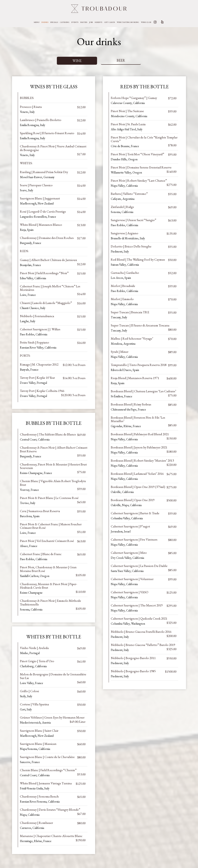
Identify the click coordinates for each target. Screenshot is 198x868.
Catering (65, 22)
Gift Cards (110, 22)
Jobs (91, 22)
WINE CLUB (146, 22)
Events (75, 22)
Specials (54, 22)
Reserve (99, 22)
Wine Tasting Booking (128, 22)
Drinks (45, 22)
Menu (37, 22)
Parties (84, 22)
